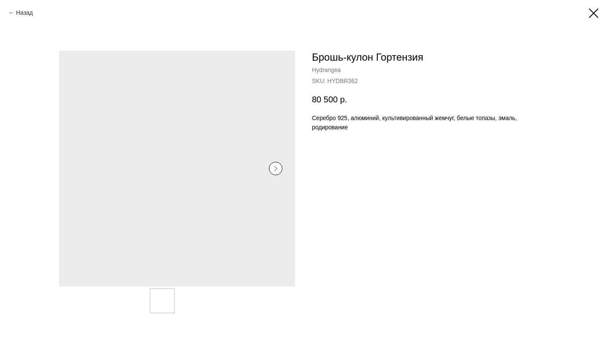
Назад (24, 13)
